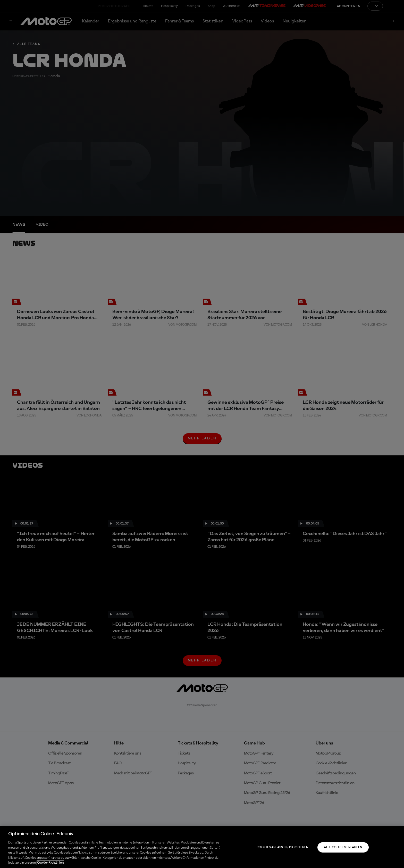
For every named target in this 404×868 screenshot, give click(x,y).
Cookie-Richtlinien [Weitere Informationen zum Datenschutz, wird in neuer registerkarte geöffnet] (50, 863)
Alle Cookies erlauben (343, 847)
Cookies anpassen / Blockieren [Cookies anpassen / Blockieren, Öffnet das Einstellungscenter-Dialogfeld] (282, 847)
